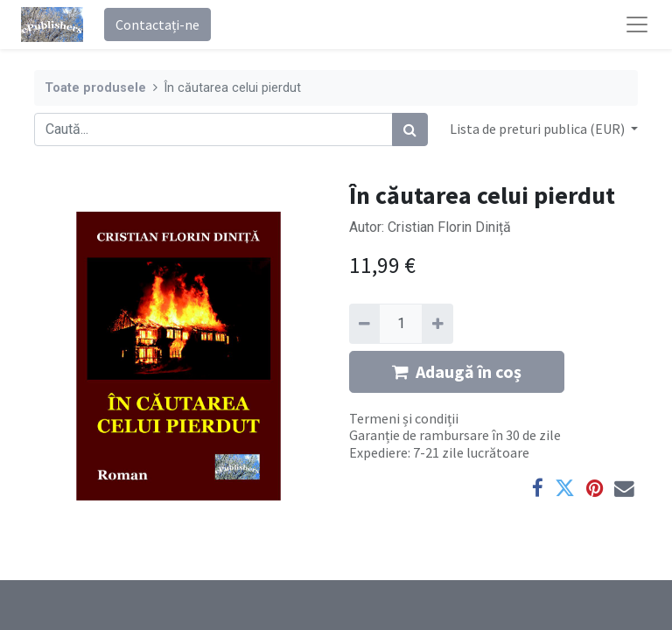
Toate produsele (95, 88)
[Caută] (410, 129)
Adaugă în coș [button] (457, 371)
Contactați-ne (157, 24)
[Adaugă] (437, 324)
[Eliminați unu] (364, 324)
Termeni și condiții (404, 418)
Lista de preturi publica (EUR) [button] (539, 129)
